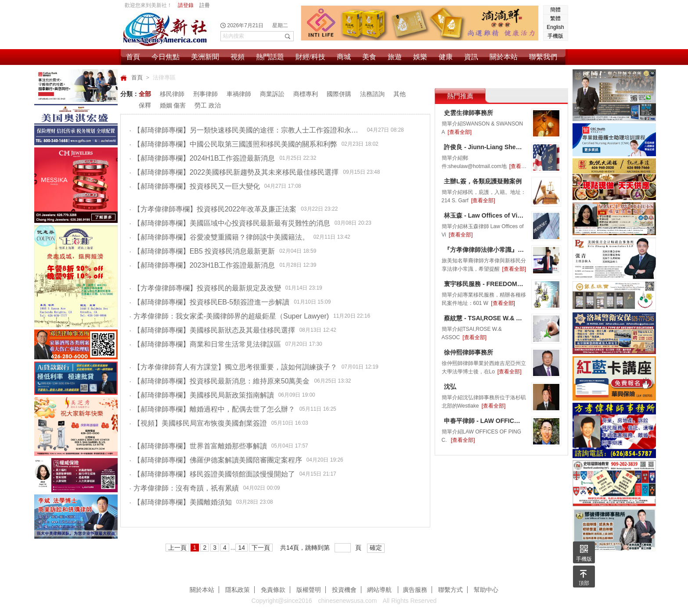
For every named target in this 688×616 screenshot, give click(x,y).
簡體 (555, 10)
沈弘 (450, 387)
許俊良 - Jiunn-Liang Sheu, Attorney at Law (484, 147)
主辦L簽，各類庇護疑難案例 (483, 181)
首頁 (133, 57)
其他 (400, 94)
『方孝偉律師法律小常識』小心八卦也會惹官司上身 (484, 250)
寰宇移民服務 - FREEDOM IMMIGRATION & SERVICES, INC (484, 284)
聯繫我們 (543, 57)
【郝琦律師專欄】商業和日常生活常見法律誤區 (205, 344)
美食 (369, 57)
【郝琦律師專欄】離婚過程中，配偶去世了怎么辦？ (212, 409)
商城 (344, 57)
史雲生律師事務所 (468, 113)
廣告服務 (415, 590)
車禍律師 (239, 94)
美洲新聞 (205, 57)
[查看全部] (460, 132)
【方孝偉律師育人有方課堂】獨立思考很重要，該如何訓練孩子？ (233, 367)
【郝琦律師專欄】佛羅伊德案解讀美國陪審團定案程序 (216, 460)
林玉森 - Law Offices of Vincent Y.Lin (484, 215)
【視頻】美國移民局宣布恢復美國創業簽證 (198, 423)
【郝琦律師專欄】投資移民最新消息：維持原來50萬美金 (220, 381)
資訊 (471, 57)
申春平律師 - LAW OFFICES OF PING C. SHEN (484, 421)
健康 (446, 57)
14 (241, 548)
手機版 (555, 36)
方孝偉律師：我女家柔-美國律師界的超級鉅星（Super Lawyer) (229, 316)
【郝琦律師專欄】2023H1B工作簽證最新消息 (202, 265)
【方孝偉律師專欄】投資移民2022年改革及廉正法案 (213, 209)
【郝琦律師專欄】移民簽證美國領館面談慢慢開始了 (212, 474)
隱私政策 (238, 590)
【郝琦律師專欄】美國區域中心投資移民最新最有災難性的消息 (230, 223)
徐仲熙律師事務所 (468, 352)
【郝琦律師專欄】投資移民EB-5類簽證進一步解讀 (210, 302)
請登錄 (186, 5)
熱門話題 (270, 57)
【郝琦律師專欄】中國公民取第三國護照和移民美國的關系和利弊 (233, 144)
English (555, 27)
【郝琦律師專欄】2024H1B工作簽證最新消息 (202, 158)
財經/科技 (310, 57)
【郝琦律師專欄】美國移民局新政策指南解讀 (202, 395)
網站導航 (380, 590)
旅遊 (395, 57)
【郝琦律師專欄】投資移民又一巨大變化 (195, 186)
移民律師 (172, 94)
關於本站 (504, 57)
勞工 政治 (208, 105)
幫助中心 (486, 590)
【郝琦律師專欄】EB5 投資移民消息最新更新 (202, 251)
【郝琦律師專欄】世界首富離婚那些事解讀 (198, 446)
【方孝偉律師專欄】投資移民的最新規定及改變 (205, 288)
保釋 (145, 105)
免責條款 (273, 590)
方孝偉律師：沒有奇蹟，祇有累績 (184, 488)
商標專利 (306, 94)
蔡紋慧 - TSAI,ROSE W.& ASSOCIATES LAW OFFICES (484, 318)
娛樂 (420, 57)
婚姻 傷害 (173, 105)
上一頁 (177, 548)
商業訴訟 (272, 94)
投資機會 (344, 590)
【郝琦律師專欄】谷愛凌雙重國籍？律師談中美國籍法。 (219, 237)
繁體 (555, 18)
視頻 (238, 57)
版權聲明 (309, 590)
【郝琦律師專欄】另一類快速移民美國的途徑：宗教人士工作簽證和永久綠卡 (246, 130)
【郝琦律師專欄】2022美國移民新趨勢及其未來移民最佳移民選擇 (234, 172)
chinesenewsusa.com (347, 601)
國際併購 (339, 94)
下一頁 (261, 548)
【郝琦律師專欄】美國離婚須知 (181, 502)
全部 (145, 94)
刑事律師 (205, 94)
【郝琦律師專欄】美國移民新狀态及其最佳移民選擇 (212, 330)
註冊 (205, 5)
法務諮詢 (372, 94)
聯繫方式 (450, 590)
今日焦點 (166, 57)
